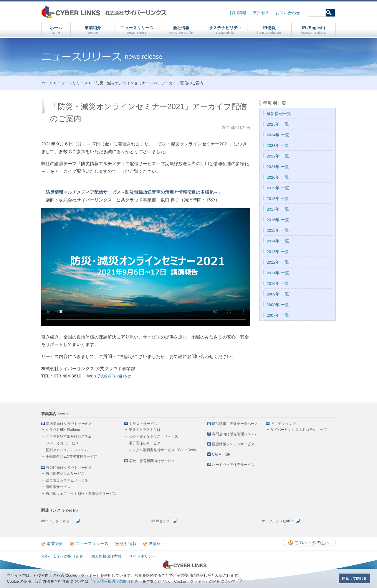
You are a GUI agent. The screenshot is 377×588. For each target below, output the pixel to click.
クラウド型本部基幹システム (69, 436)
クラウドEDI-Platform (63, 430)
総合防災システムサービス (67, 480)
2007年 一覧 (278, 315)
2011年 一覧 (278, 273)
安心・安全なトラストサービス (153, 436)
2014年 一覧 (278, 241)
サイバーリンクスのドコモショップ (299, 430)
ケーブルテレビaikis (277, 521)
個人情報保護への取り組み (115, 581)
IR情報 (269, 30)
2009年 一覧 (278, 294)
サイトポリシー (142, 556)
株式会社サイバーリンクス (104, 12)
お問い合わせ (288, 13)
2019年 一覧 (278, 188)
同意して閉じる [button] (354, 578)
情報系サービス (58, 487)
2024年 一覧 (278, 135)
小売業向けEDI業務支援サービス (72, 456)
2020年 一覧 (278, 177)
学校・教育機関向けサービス (152, 461)
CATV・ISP (221, 454)
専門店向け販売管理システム (235, 434)
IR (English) (314, 30)
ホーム (56, 30)
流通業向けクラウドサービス (69, 424)
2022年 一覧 (278, 156)
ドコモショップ (283, 424)
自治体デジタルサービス (65, 474)
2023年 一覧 (278, 146)
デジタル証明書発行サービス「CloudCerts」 (164, 450)
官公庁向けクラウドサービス (69, 468)
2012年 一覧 (278, 262)
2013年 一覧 (278, 252)
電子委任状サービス (145, 443)
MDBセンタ (161, 521)
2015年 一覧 (278, 230)
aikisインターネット (57, 521)
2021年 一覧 (278, 167)
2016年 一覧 (278, 220)
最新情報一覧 (279, 114)
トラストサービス (143, 424)
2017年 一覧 (278, 209)
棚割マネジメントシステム (67, 450)
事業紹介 (93, 30)
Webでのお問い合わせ (109, 376)
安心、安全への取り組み (62, 556)
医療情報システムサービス (233, 444)
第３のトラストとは (145, 430)
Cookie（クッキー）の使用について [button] (205, 581)
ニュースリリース (137, 30)
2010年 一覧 (278, 284)
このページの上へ (309, 543)
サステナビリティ (225, 30)
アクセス (261, 13)
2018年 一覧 (278, 199)
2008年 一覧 (278, 305)
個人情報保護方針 (106, 556)
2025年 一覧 (278, 124)
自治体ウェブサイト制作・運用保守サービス (81, 494)
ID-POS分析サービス (62, 443)
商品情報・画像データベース (235, 424)
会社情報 (181, 30)
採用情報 (238, 13)
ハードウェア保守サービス (233, 465)
